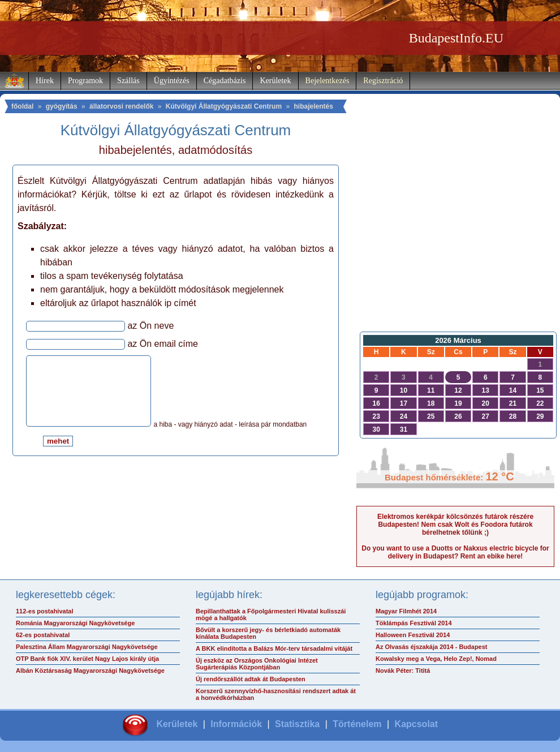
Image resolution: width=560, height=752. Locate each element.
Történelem (357, 724)
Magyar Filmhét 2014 (406, 611)
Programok (85, 81)
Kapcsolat (416, 724)
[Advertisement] (455, 235)
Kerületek (275, 81)
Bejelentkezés (328, 81)
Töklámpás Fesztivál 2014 (414, 623)
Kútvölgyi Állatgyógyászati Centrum (224, 106)
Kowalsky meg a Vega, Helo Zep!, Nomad (436, 659)
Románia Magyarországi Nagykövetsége (75, 623)
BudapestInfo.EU (456, 38)
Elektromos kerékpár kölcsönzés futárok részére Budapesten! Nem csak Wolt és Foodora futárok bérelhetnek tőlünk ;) (455, 525)
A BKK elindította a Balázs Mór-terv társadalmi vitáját (274, 648)
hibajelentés (313, 106)
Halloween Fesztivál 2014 (413, 635)
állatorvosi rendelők (121, 106)
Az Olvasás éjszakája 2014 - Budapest (432, 647)
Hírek (45, 81)
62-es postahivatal (43, 635)
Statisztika (297, 724)
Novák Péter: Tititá (403, 671)
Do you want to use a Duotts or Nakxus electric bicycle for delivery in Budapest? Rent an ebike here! (455, 552)
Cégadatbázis (225, 81)
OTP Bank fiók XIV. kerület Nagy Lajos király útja (87, 659)
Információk (236, 724)
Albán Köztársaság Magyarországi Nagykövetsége (90, 671)
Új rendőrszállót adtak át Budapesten (251, 679)
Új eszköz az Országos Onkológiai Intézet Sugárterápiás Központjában (257, 664)
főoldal (22, 106)
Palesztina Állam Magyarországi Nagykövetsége (87, 647)
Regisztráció (383, 81)
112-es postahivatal (45, 611)
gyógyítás (62, 106)
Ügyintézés (172, 81)
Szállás (128, 81)
